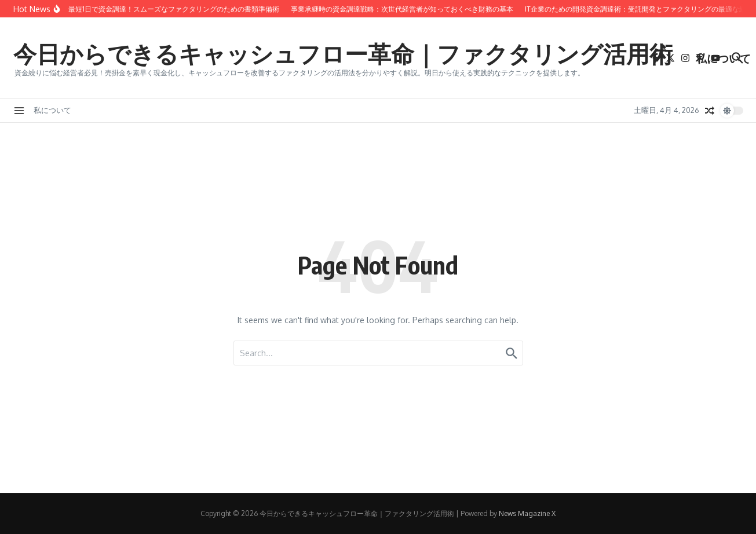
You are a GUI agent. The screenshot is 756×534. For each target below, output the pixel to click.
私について (723, 58)
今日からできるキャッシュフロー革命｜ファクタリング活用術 (343, 53)
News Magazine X (527, 513)
